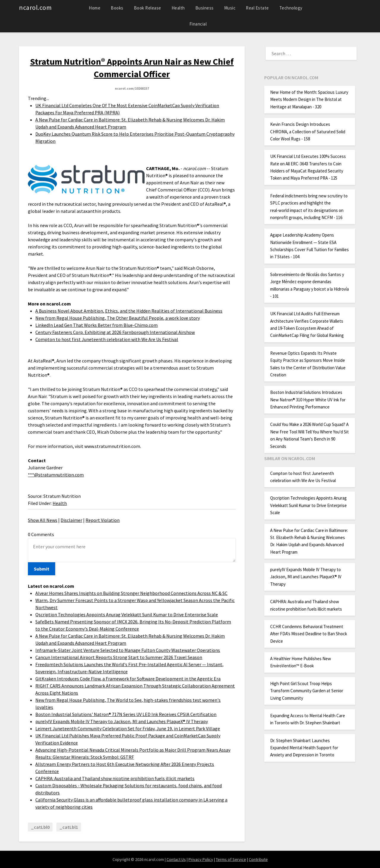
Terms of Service (231, 859)
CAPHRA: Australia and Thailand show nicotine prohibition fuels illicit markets (115, 778)
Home (95, 8)
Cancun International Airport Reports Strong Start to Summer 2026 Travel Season (119, 657)
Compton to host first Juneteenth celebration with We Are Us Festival (107, 339)
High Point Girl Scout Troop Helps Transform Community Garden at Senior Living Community (307, 691)
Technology (291, 8)
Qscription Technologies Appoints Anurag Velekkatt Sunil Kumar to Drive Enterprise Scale (127, 614)
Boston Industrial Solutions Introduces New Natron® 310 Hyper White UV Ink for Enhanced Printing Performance (308, 400)
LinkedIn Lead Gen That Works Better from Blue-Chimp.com (96, 325)
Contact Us (176, 859)
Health (178, 8)
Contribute (258, 859)
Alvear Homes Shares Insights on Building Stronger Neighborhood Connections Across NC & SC (131, 593)
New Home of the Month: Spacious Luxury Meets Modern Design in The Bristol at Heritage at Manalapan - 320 (309, 99)
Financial (198, 24)
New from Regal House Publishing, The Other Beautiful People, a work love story (118, 318)
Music (230, 8)
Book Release (148, 8)
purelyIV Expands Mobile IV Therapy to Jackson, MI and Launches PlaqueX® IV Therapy (122, 721)
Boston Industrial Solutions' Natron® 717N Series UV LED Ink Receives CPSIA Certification (126, 714)
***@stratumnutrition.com (56, 475)
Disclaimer (71, 520)
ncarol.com (35, 7)
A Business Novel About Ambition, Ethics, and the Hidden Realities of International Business (129, 311)
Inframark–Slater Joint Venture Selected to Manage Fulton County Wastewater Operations (128, 650)
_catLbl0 (40, 827)
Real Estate (257, 8)
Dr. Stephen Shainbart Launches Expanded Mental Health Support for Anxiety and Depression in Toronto (304, 748)
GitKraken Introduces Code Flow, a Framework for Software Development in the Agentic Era (128, 679)
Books (117, 8)
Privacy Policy (201, 859)
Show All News (43, 520)
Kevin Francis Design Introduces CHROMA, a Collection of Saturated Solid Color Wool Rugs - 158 (308, 132)
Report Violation (103, 520)
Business (205, 8)
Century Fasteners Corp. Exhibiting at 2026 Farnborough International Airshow (115, 332)
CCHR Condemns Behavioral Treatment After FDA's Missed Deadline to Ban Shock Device (309, 634)
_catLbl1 (69, 827)
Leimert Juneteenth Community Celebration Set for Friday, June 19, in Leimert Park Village (128, 728)
